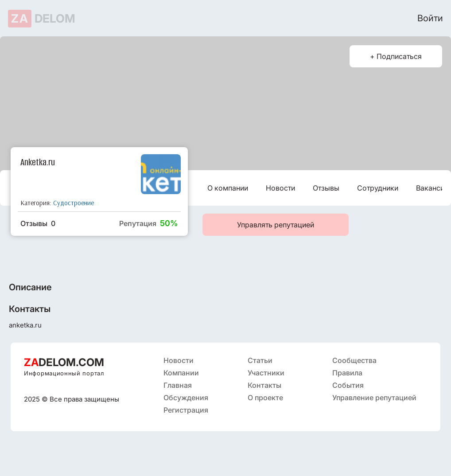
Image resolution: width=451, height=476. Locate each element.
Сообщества (354, 360)
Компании (181, 373)
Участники (266, 373)
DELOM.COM (64, 362)
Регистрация (186, 410)
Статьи (260, 360)
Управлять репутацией (276, 225)
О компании (228, 188)
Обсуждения (186, 398)
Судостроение (74, 203)
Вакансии (432, 188)
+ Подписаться (396, 56)
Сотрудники (378, 188)
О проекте (265, 398)
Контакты (264, 385)
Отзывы (326, 188)
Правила (347, 373)
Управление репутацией (374, 398)
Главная (178, 385)
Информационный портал (64, 373)
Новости (280, 188)
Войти (430, 18)
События (348, 385)
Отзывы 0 (38, 223)
